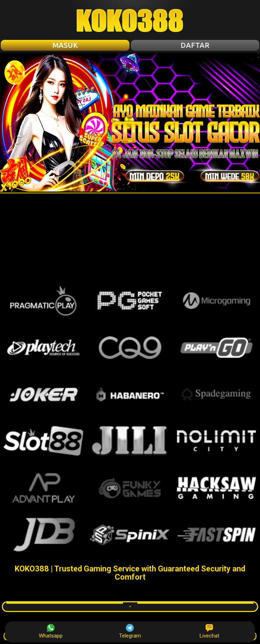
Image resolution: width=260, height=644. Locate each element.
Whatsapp (51, 631)
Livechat (209, 631)
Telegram (130, 631)
